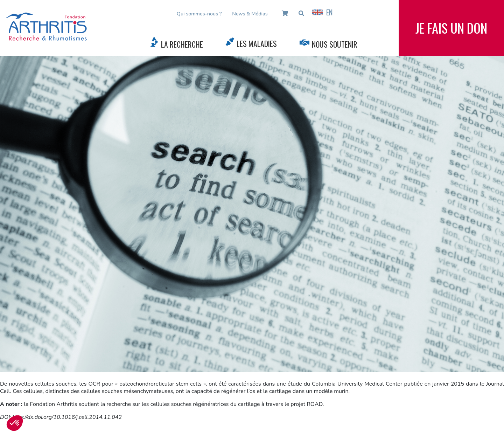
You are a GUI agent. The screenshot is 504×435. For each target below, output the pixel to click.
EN (322, 12)
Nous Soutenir (335, 44)
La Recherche (182, 44)
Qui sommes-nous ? (199, 14)
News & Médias (250, 14)
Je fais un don (451, 28)
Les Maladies (257, 43)
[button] (15, 423)
